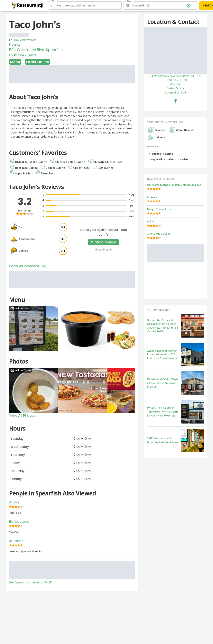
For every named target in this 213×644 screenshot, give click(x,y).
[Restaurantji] (28, 5)
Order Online (37, 62)
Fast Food (19, 40)
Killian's (152, 197)
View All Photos (22, 415)
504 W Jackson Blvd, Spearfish (36, 50)
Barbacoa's (19, 521)
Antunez (16, 541)
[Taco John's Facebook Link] (176, 101)
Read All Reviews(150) (28, 266)
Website (176, 84)
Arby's (14, 502)
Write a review (103, 242)
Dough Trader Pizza (159, 209)
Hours (14, 44)
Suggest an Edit (176, 93)
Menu (15, 62)
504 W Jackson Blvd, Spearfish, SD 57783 (176, 76)
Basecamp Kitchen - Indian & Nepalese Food (174, 185)
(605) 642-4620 (23, 55)
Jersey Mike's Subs (159, 234)
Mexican (31, 40)
